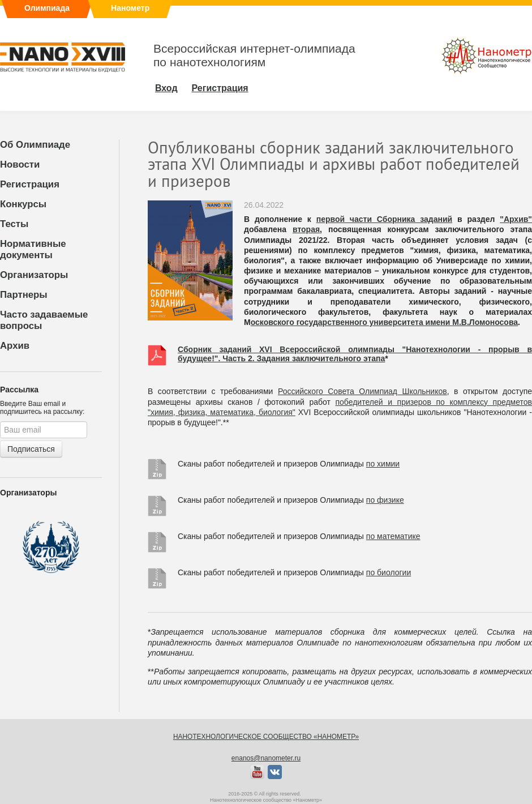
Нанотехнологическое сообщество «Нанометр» (266, 737)
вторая (306, 229)
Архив (15, 346)
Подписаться (31, 449)
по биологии (389, 572)
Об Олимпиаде (35, 145)
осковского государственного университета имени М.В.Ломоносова (384, 322)
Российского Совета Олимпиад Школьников (362, 391)
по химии (383, 464)
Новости (20, 164)
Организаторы (34, 275)
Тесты (14, 224)
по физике (385, 500)
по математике (393, 536)
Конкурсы (23, 204)
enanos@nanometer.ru (266, 758)
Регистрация (30, 184)
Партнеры (24, 295)
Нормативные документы (33, 249)
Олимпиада (47, 8)
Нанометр (130, 8)
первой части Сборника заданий (384, 219)
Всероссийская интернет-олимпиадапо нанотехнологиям (254, 55)
